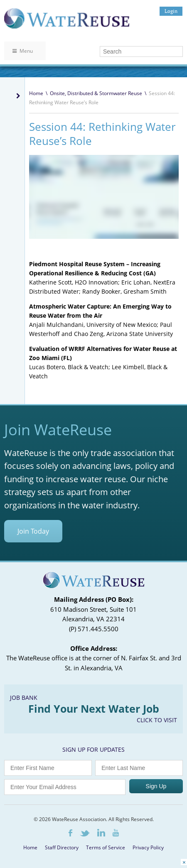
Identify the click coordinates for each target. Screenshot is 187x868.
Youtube (116, 833)
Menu (23, 51)
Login (171, 11)
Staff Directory (62, 847)
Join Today (33, 531)
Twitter (85, 833)
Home (36, 93)
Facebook (70, 833)
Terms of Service (106, 847)
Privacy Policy (148, 847)
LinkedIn (101, 833)
